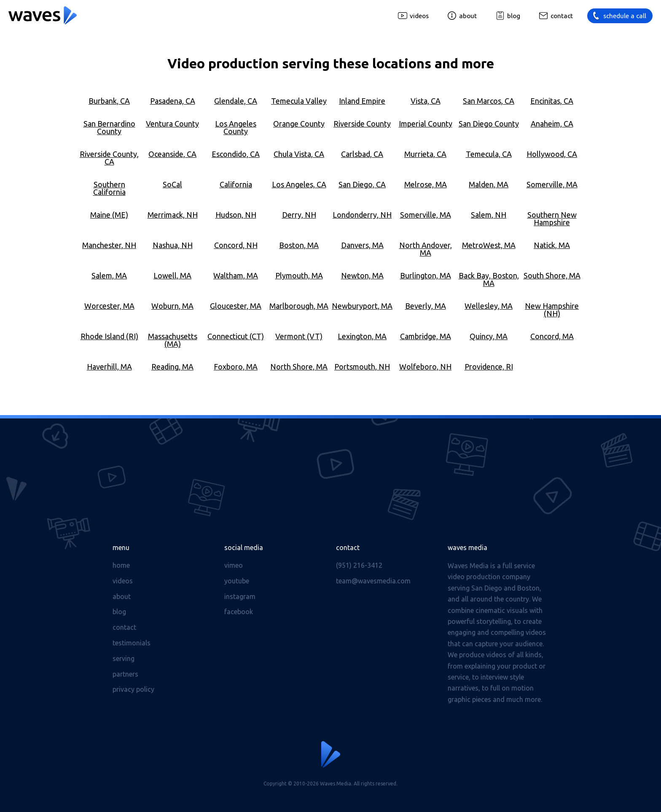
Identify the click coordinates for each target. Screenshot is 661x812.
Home (121, 565)
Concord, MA (552, 336)
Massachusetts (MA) (173, 340)
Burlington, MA (426, 275)
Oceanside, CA (172, 154)
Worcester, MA (109, 306)
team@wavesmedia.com (373, 581)
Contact (562, 16)
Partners (125, 674)
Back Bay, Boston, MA (489, 279)
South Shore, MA (552, 275)
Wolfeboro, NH (425, 367)
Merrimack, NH (173, 215)
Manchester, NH (109, 245)
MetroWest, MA (489, 245)
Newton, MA (362, 275)
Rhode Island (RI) (109, 336)
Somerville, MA (552, 184)
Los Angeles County (236, 127)
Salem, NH (489, 215)
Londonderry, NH (362, 215)
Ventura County (172, 124)
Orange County (299, 124)
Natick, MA (552, 245)
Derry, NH (299, 215)
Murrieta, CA (425, 154)
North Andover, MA (426, 249)
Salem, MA (109, 275)
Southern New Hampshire (552, 219)
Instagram (240, 596)
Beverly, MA (426, 306)
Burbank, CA (109, 101)
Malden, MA (489, 184)
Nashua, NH (173, 245)
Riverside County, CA (109, 158)
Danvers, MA (362, 245)
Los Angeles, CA (299, 184)
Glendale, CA (236, 101)
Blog (514, 16)
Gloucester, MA (236, 306)
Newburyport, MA (362, 306)
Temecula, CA (489, 154)
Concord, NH (236, 245)
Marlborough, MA (299, 306)
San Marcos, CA (489, 101)
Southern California (109, 188)
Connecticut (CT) (236, 336)
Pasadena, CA (173, 101)
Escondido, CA (236, 154)
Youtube (237, 581)
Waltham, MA (236, 275)
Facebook (239, 612)
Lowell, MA (172, 275)
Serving (124, 658)
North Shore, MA (299, 367)
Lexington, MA (362, 336)
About (468, 16)
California (236, 184)
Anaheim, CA (552, 124)
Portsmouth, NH (362, 367)
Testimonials (132, 643)
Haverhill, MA (109, 367)
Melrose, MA (426, 184)
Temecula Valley (299, 101)
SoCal (172, 184)
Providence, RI (489, 367)
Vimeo (234, 565)
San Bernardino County (109, 127)
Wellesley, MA (489, 306)
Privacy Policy (133, 689)
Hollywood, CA (552, 154)
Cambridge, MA (426, 336)
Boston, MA (299, 245)
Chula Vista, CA (299, 154)
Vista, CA (426, 101)
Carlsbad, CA (362, 154)
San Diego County (489, 124)
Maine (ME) (109, 215)
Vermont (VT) (299, 336)
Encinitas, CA (552, 101)
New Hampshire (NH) (552, 310)
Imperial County (426, 124)
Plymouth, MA (299, 275)
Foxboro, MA (236, 367)
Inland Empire (362, 101)
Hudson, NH (236, 215)
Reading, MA (172, 367)
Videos (419, 16)
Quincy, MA (489, 336)
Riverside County (362, 124)
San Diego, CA (362, 184)
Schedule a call (625, 16)
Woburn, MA (172, 306)
